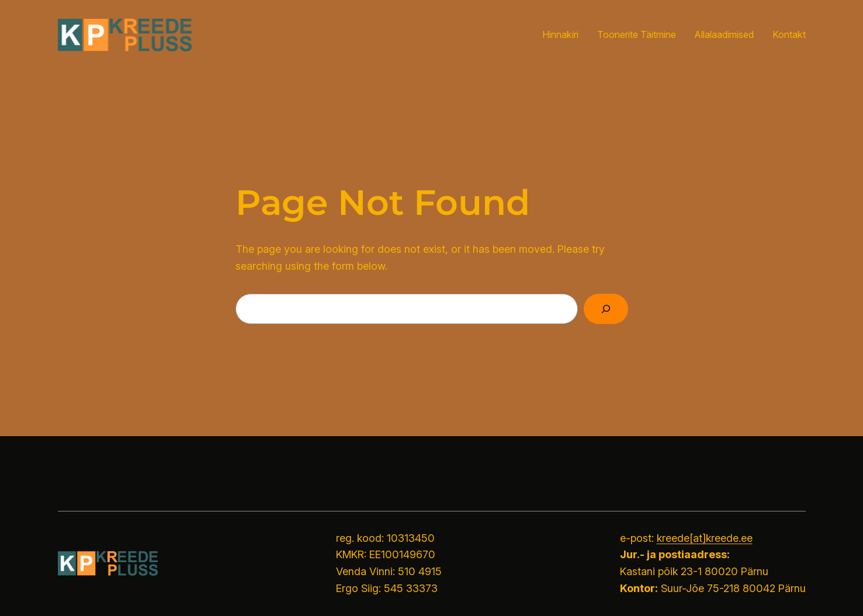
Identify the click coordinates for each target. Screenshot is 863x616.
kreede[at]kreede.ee (705, 538)
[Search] (606, 309)
